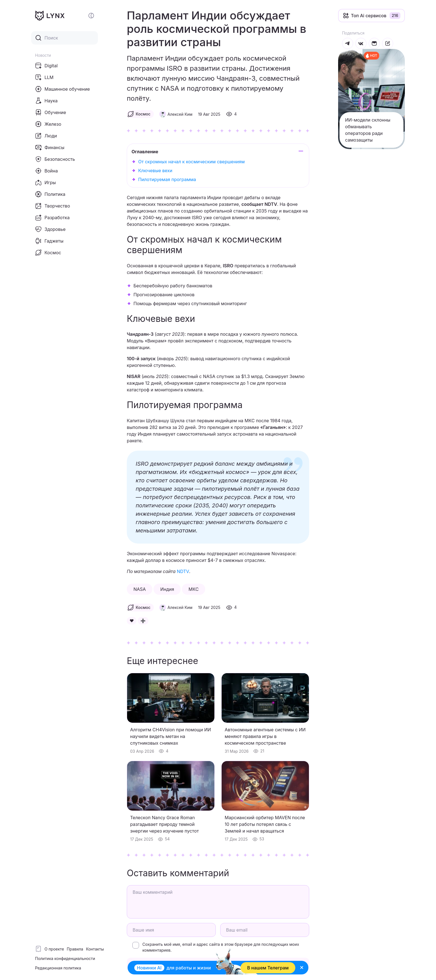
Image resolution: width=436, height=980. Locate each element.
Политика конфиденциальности (65, 958)
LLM (44, 77)
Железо (48, 124)
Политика (50, 194)
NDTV (183, 571)
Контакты (95, 949)
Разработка (52, 218)
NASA (140, 589)
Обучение (51, 112)
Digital (46, 66)
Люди (46, 136)
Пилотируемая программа (167, 179)
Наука (46, 101)
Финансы (50, 147)
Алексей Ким (180, 114)
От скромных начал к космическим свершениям (191, 162)
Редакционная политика (58, 968)
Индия (167, 589)
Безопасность (55, 159)
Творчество (53, 206)
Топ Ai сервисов (369, 16)
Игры (45, 182)
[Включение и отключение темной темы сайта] (91, 16)
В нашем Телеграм (268, 968)
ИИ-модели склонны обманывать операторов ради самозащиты (368, 130)
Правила (75, 949)
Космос (48, 253)
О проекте (54, 949)
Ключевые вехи (155, 171)
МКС (194, 589)
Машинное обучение (62, 89)
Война (46, 171)
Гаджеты (49, 241)
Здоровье (50, 229)
